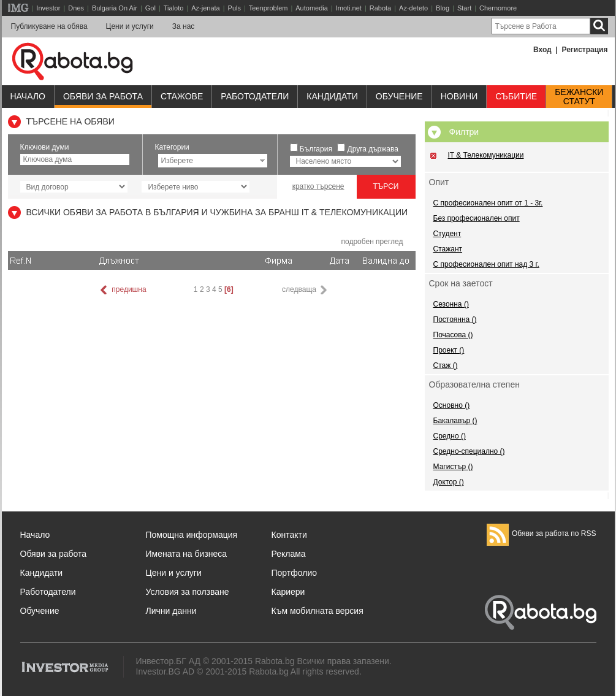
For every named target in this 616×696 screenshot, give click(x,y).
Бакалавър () (455, 421)
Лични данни (171, 611)
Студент (447, 234)
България (316, 149)
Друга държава (373, 149)
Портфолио (295, 573)
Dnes (76, 8)
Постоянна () (455, 319)
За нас (184, 26)
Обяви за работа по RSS (542, 533)
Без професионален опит (477, 218)
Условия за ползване (188, 592)
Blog (443, 8)
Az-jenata (205, 8)
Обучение (40, 611)
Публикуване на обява (49, 26)
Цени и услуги (130, 26)
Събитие (516, 96)
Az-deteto (413, 8)
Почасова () (453, 335)
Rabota (380, 8)
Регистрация (584, 50)
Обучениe (399, 96)
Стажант (448, 249)
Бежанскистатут (579, 97)
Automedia (312, 8)
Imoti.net (349, 8)
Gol (150, 8)
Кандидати (332, 96)
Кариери (288, 592)
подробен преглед (372, 242)
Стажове (182, 96)
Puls (234, 8)
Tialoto (174, 8)
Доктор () (449, 482)
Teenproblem (268, 8)
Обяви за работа (103, 96)
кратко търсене (318, 186)
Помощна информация (192, 535)
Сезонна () (451, 304)
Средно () (450, 436)
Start (464, 8)
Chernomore (498, 8)
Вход (542, 50)
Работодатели (255, 96)
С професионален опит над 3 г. (486, 264)
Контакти (289, 535)
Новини (459, 96)
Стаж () (446, 365)
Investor (48, 8)
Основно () (452, 405)
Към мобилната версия (318, 611)
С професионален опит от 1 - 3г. (488, 203)
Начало (28, 96)
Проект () (449, 350)
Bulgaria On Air (115, 8)
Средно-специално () (469, 451)
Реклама (289, 554)
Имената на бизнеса (187, 554)
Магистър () (453, 467)
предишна (122, 290)
